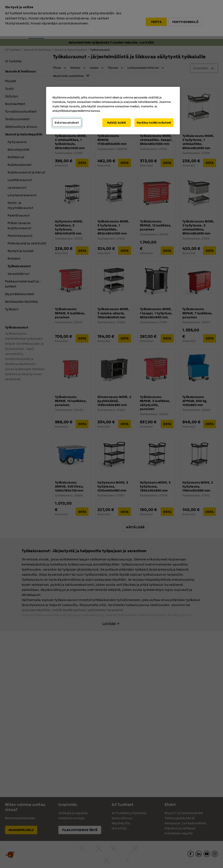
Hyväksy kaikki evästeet (154, 123)
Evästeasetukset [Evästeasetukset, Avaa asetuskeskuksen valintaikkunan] (67, 123)
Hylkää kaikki (117, 123)
